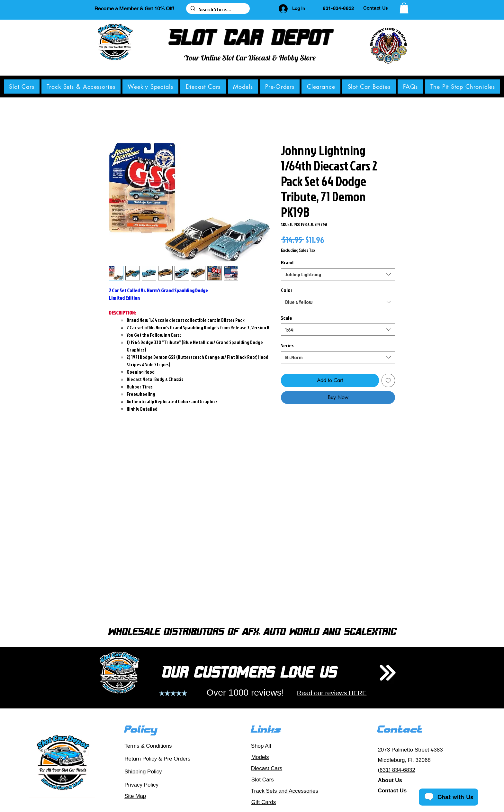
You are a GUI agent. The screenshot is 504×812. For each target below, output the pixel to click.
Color (287, 290)
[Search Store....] (218, 9)
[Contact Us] (376, 8)
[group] (252, 531)
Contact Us (392, 791)
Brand (287, 262)
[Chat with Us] (449, 797)
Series (287, 345)
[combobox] (338, 274)
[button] (404, 8)
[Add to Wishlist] (388, 380)
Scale (286, 318)
